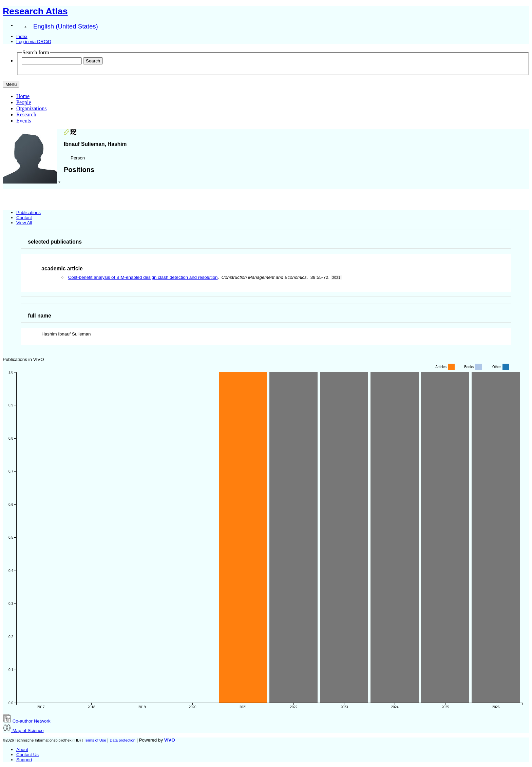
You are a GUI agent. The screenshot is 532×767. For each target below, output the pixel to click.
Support (24, 760)
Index (22, 36)
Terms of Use (95, 740)
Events (24, 121)
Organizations (31, 108)
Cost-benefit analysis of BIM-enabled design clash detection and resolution (143, 277)
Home (23, 96)
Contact (24, 218)
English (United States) (66, 26)
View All (24, 223)
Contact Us (27, 755)
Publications (28, 213)
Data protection (122, 740)
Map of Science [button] (23, 731)
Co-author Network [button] (27, 721)
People (24, 102)
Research (26, 114)
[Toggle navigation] (11, 84)
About (22, 750)
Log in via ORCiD (34, 42)
